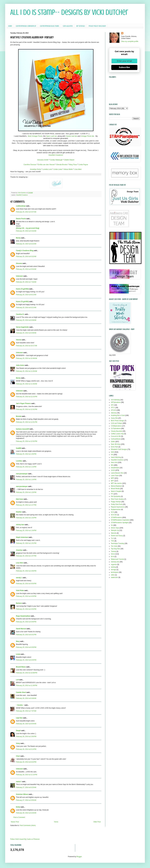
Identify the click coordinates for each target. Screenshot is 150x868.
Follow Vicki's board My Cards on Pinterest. (25, 839)
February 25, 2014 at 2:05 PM (26, 571)
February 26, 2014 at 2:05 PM (26, 736)
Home (10, 26)
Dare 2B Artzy (116, 444)
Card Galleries (68, 26)
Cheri (18, 756)
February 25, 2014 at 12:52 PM (27, 441)
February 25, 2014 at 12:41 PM (27, 409)
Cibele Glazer (69, 160)
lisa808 (19, 448)
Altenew (114, 413)
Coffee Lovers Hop (117, 434)
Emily (18, 807)
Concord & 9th (116, 436)
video (113, 575)
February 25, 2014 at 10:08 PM (27, 673)
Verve (113, 554)
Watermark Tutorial (117, 559)
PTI (112, 494)
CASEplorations (116, 426)
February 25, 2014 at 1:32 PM (26, 518)
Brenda (19, 416)
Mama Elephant (116, 486)
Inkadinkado (115, 468)
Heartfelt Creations (22, 195)
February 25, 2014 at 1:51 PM (26, 543)
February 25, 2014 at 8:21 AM (26, 295)
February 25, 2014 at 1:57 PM (26, 556)
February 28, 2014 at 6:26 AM (26, 813)
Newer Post (15, 822)
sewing (113, 567)
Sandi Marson (21, 629)
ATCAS (113, 410)
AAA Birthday (115, 400)
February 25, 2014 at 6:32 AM (26, 256)
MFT (112, 481)
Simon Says (115, 528)
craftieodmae (21, 206)
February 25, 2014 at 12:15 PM (27, 397)
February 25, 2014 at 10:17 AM (27, 346)
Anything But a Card (118, 415)
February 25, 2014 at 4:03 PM (26, 584)
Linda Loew (58, 169)
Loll (17, 680)
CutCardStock (116, 439)
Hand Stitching (116, 457)
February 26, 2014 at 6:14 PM (26, 749)
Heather (19, 512)
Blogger (79, 857)
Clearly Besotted (117, 431)
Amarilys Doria (36, 169)
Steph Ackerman (22, 537)
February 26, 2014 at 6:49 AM (26, 698)
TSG (112, 541)
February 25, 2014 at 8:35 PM (26, 660)
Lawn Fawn (115, 476)
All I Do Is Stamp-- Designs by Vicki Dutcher (69, 12)
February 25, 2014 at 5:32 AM (26, 231)
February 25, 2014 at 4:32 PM (26, 609)
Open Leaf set (51, 136)
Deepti (18, 731)
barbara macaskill (22, 429)
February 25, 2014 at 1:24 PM (26, 480)
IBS (112, 465)
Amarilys (19, 550)
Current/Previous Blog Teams (49, 26)
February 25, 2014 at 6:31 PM (26, 635)
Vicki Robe (20, 591)
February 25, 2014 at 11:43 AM (27, 384)
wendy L (19, 578)
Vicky (18, 743)
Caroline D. (20, 314)
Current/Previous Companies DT (26, 26)
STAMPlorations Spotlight (120, 523)
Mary (18, 641)
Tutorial (113, 551)
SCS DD (114, 515)
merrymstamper (22, 474)
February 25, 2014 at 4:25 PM (26, 596)
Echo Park (114, 447)
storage (113, 570)
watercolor (114, 577)
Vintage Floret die (87, 136)
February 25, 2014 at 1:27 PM (26, 505)
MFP (112, 478)
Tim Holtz (114, 546)
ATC (112, 405)
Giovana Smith (43, 160)
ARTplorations (116, 402)
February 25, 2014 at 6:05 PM (26, 622)
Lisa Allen (78, 169)
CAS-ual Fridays (116, 423)
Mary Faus (73, 165)
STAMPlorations (116, 517)
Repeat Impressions (118, 507)
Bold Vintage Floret (35, 136)
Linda (18, 654)
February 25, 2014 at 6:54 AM (26, 269)
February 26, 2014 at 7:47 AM (26, 711)
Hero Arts (114, 462)
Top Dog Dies (116, 549)
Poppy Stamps (116, 502)
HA (112, 455)
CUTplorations (116, 428)
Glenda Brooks (62, 165)
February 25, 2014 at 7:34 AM (26, 282)
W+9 (112, 557)
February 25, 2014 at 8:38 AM (26, 320)
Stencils (114, 533)
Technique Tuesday (117, 543)
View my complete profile (130, 41)
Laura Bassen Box (117, 473)
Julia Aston (20, 365)
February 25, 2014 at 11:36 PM (27, 685)
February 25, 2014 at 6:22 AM (26, 244)
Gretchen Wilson (22, 794)
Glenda (19, 340)
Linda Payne (83, 165)
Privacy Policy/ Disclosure (97, 26)
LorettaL (19, 461)
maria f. (19, 782)
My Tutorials (81, 26)
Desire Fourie (21, 219)
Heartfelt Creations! (56, 155)
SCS (112, 512)
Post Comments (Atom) (28, 825)
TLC (112, 538)
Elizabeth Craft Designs (119, 449)
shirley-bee (20, 525)
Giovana (19, 263)
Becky (18, 238)
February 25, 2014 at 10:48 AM (27, 358)
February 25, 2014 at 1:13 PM (26, 467)
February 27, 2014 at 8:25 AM (26, 787)
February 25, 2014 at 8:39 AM (26, 333)
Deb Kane (20, 499)
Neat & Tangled (116, 491)
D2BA (113, 442)
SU (112, 525)
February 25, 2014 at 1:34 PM (26, 531)
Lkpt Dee (19, 718)
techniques (115, 572)
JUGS (113, 470)
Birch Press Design (117, 421)
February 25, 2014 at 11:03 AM (27, 371)
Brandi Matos (21, 667)
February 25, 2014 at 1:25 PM (26, 492)
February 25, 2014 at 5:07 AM (26, 212)
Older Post (97, 822)
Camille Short (21, 692)
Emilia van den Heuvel (46, 165)
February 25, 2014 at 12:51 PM (27, 422)
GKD (113, 452)
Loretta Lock (47, 169)
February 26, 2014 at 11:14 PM (27, 775)
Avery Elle (114, 418)
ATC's (113, 408)
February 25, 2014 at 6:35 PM (26, 647)
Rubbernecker (116, 509)
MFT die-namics (116, 483)
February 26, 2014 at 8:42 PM (26, 762)
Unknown (19, 276)
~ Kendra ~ (20, 705)
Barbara (19, 603)
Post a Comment (19, 817)
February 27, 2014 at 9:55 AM (26, 800)
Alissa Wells (68, 169)
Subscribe (124, 67)
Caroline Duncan (30, 165)
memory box (115, 562)
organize (114, 564)
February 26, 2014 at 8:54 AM (26, 724)
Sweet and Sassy (117, 536)
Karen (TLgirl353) (22, 289)
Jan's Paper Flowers (23, 403)
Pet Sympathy (116, 496)
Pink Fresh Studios (117, 499)
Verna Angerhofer (22, 327)
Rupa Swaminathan (23, 616)
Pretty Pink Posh (117, 504)
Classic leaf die (71, 136)
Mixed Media (115, 489)
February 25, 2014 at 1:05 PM (26, 454)
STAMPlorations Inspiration (120, 520)
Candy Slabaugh (56, 160)
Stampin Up (115, 530)
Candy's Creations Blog (25, 251)
